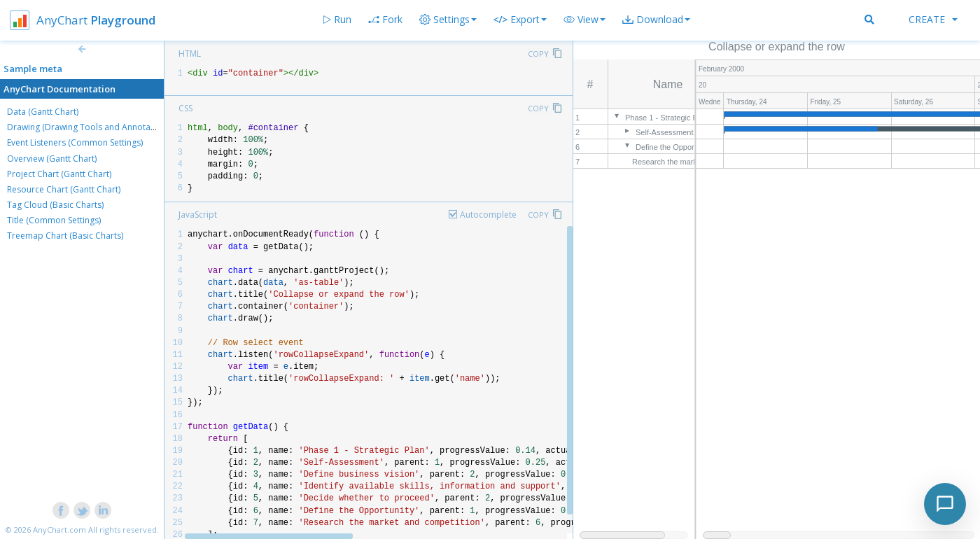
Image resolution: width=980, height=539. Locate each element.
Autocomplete (488, 215)
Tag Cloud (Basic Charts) (55, 205)
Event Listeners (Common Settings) (75, 142)
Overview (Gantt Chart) (52, 159)
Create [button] (933, 19)
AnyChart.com (59, 530)
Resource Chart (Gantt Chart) (64, 189)
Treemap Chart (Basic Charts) (65, 236)
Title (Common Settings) (54, 220)
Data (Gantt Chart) (43, 112)
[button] (584, 20)
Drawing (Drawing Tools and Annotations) (90, 127)
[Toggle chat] (945, 504)
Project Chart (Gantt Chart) (59, 174)
